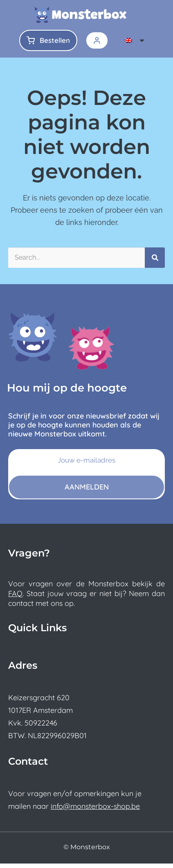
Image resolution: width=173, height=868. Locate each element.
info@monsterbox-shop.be (95, 811)
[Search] (155, 262)
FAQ (15, 598)
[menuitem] (135, 40)
